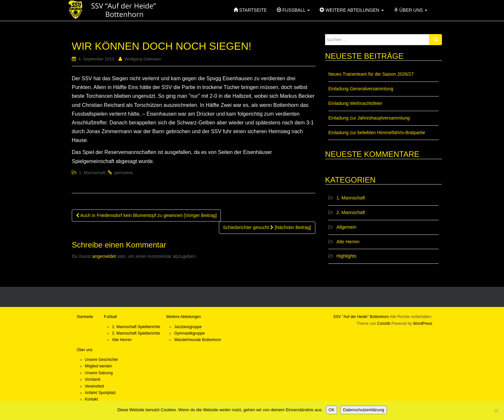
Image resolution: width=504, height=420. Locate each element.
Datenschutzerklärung (363, 410)
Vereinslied (94, 386)
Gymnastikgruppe (189, 333)
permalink (123, 173)
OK (332, 410)
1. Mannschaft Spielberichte (136, 327)
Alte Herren (348, 242)
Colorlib (384, 324)
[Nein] (496, 411)
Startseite (85, 317)
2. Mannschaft (351, 212)
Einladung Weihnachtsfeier (355, 103)
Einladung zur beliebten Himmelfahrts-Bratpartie (377, 133)
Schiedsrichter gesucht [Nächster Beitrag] (267, 227)
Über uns (85, 350)
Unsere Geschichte (101, 360)
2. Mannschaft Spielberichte (136, 333)
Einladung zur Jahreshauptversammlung (369, 118)
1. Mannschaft (92, 173)
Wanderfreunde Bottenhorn (197, 340)
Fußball (110, 317)
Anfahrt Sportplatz (100, 393)
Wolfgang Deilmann (143, 59)
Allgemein (346, 227)
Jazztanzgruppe (188, 327)
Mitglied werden (98, 366)
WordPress (423, 324)
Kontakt (91, 399)
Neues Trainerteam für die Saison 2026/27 (371, 74)
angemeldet (104, 256)
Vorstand (92, 379)
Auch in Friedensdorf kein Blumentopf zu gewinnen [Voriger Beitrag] (146, 215)
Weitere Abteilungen (183, 317)
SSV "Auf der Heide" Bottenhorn (361, 317)
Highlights (346, 256)
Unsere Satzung (99, 373)
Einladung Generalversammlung (361, 89)
